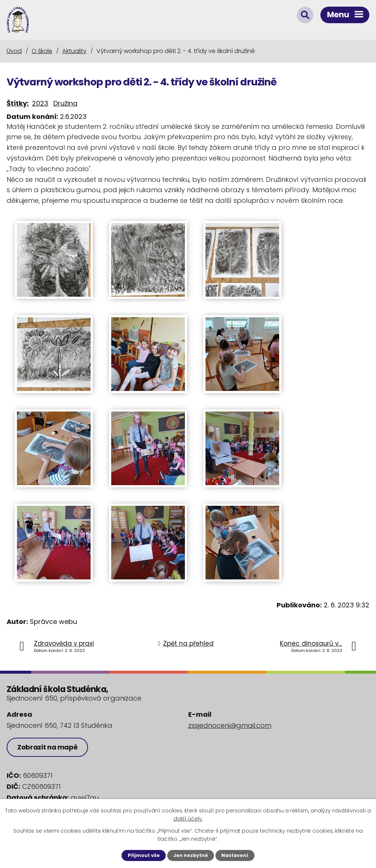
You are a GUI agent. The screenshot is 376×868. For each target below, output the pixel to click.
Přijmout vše (144, 855)
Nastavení (235, 855)
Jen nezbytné (191, 855)
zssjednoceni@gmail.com (230, 725)
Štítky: (18, 103)
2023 (40, 103)
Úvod (14, 51)
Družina (65, 103)
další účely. (188, 819)
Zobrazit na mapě (47, 747)
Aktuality (74, 51)
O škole (42, 51)
